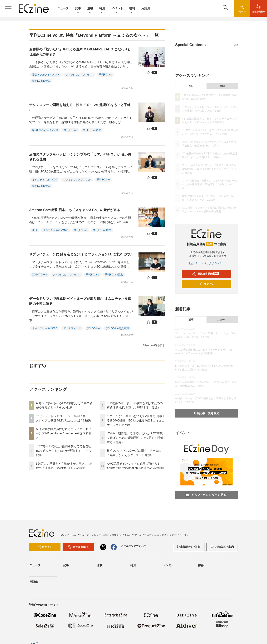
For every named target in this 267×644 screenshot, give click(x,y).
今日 (191, 86)
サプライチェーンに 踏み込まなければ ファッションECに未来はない (81, 254)
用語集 (146, 8)
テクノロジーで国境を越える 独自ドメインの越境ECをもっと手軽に (80, 107)
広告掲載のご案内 (222, 547)
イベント (117, 9)
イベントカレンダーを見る (206, 495)
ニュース (63, 8)
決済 (35, 230)
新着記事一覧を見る (207, 413)
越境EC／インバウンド (45, 130)
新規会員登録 (206, 274)
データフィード (72, 328)
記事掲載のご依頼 (189, 547)
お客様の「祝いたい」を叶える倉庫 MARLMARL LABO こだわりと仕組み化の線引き (80, 52)
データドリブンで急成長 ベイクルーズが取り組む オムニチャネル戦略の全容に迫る (80, 301)
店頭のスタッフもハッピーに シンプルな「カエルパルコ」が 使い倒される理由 (80, 157)
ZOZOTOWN (39, 275)
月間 (222, 86)
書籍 (132, 9)
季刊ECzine (105, 75)
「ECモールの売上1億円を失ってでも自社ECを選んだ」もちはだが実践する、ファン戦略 (64, 451)
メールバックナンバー (207, 263)
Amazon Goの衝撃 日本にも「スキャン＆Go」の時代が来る (75, 210)
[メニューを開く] (8, 8)
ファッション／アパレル (79, 75)
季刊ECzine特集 (41, 81)
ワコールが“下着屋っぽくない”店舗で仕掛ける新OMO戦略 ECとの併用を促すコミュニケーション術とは (136, 420)
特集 (102, 9)
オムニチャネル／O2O (45, 180)
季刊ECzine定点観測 (117, 328)
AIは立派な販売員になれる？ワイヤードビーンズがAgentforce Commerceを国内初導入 (64, 433)
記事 (78, 9)
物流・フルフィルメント (46, 75)
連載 (90, 9)
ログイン (206, 284)
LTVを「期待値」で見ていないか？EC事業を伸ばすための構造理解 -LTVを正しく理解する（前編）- (135, 438)
